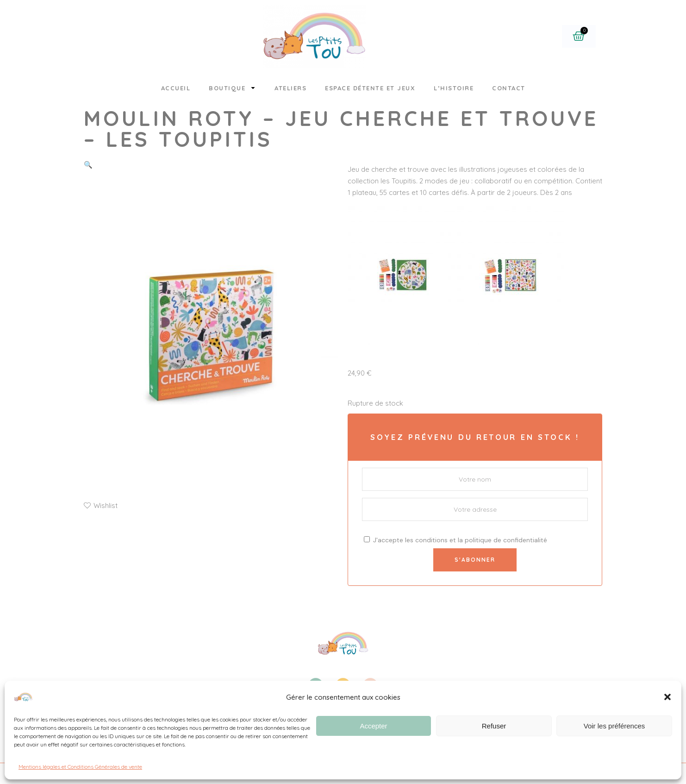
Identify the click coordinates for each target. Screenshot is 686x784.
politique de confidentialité (506, 540)
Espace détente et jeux (370, 88)
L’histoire (454, 88)
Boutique (232, 88)
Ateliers (290, 88)
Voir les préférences (614, 726)
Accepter (373, 726)
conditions (431, 540)
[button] (667, 697)
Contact (509, 88)
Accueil (176, 88)
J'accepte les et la (455, 540)
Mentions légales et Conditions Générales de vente (80, 767)
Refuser (494, 726)
